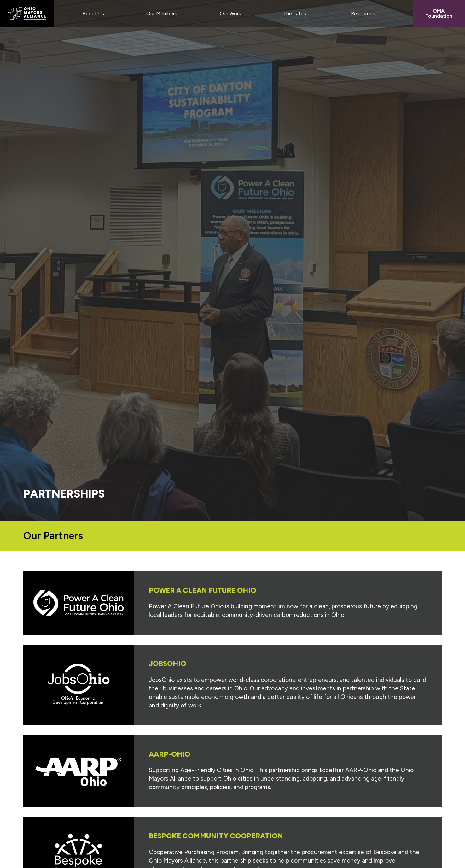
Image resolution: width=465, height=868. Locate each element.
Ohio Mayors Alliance (27, 14)
